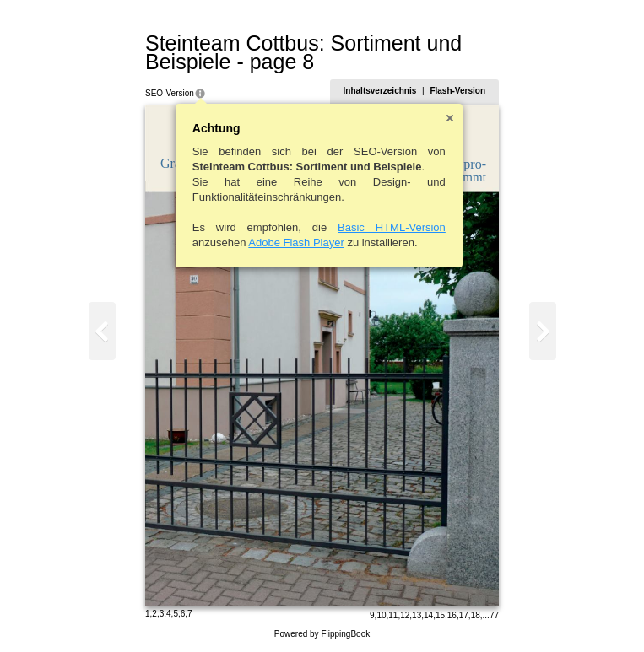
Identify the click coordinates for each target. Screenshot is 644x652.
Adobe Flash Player (296, 242)
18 (476, 615)
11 (393, 615)
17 (464, 615)
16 (452, 615)
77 (494, 615)
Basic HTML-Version (392, 227)
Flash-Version (457, 91)
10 (381, 615)
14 (428, 615)
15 (440, 615)
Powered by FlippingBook (322, 634)
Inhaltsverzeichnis (380, 91)
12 (405, 615)
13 (417, 615)
